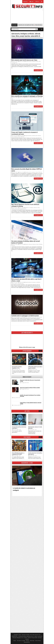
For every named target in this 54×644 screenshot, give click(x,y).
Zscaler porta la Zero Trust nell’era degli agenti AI (35, 454)
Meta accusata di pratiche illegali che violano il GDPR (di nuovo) (26, 170)
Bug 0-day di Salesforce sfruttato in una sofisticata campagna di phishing (25, 205)
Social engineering (21, 209)
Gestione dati (28, 61)
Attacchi (27, 98)
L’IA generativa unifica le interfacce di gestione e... (19, 427)
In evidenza (33, 61)
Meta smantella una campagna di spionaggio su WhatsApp (27, 96)
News (37, 61)
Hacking (34, 282)
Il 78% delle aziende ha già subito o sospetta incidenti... (35, 367)
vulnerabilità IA (35, 36)
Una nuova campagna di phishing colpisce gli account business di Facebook (26, 242)
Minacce (35, 98)
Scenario (38, 317)
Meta (17, 36)
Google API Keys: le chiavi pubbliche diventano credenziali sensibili (31, 403)
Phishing (13, 209)
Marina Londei (22, 61)
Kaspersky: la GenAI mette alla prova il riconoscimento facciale (30, 381)
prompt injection (25, 36)
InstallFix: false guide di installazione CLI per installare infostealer (30, 396)
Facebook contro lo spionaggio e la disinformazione (25, 316)
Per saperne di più (38, 70)
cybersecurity (15, 34)
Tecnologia (13, 63)
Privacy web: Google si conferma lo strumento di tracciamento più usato (24, 133)
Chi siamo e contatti (21, 641)
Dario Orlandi (21, 317)
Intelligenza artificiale (27, 34)
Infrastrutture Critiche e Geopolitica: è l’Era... (17, 367)
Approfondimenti (28, 136)
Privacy (33, 317)
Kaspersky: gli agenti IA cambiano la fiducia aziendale (30, 388)
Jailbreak (37, 34)
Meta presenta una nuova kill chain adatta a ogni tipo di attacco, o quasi (26, 280)
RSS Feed (32, 641)
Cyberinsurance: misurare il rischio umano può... (35, 427)
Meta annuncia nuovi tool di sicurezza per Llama (24, 60)
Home (15, 641)
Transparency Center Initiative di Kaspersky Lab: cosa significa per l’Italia (21, 25)
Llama (13, 36)
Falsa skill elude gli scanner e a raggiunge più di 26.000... (18, 454)
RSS (40, 61)
